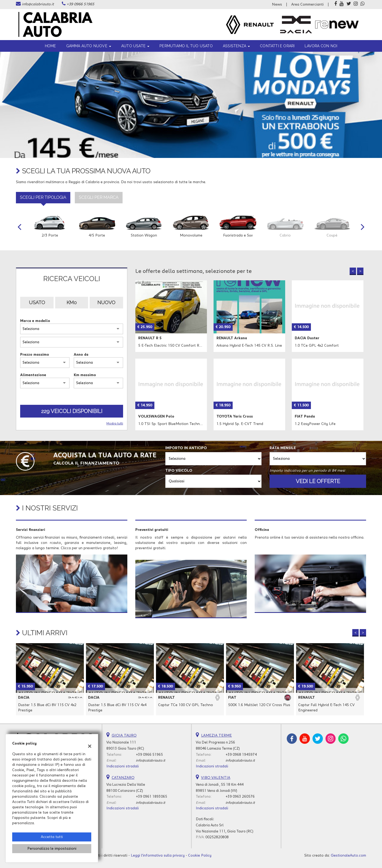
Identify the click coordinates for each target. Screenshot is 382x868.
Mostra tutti (115, 424)
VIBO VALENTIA (216, 778)
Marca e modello (35, 321)
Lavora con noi (321, 46)
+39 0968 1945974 (241, 755)
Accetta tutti (52, 837)
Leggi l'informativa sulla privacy (158, 856)
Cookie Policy (200, 856)
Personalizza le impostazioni (52, 849)
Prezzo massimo (35, 355)
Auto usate (135, 46)
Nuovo (106, 302)
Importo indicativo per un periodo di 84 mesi (307, 471)
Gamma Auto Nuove (89, 46)
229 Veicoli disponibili (72, 411)
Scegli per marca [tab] (99, 197)
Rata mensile (283, 448)
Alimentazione (33, 375)
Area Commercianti (307, 5)
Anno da (81, 355)
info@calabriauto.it (38, 4)
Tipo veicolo (179, 471)
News (277, 5)
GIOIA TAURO (124, 736)
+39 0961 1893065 (151, 797)
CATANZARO (123, 778)
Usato (37, 302)
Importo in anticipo (186, 448)
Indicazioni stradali (123, 766)
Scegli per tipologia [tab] (43, 197)
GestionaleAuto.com (348, 856)
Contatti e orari (277, 46)
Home (51, 46)
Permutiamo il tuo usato (186, 46)
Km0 (72, 302)
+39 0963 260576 (240, 797)
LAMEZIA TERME (216, 736)
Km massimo (85, 375)
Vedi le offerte (318, 481)
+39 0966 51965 (80, 4)
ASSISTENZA (236, 46)
